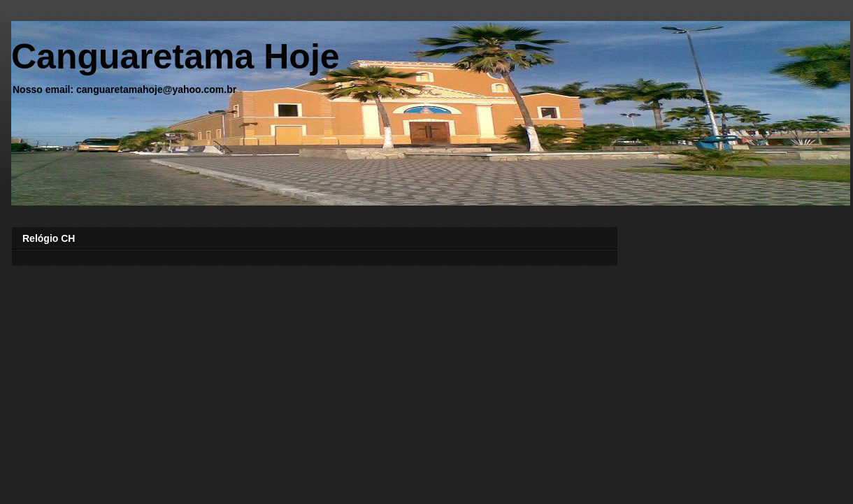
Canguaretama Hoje (175, 57)
